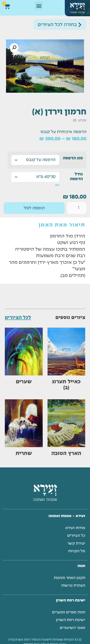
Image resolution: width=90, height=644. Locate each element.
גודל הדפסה (76, 177)
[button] (39, 6)
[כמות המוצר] (77, 208)
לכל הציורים (18, 318)
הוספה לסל (34, 208)
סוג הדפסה (73, 158)
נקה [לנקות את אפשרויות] (57, 185)
